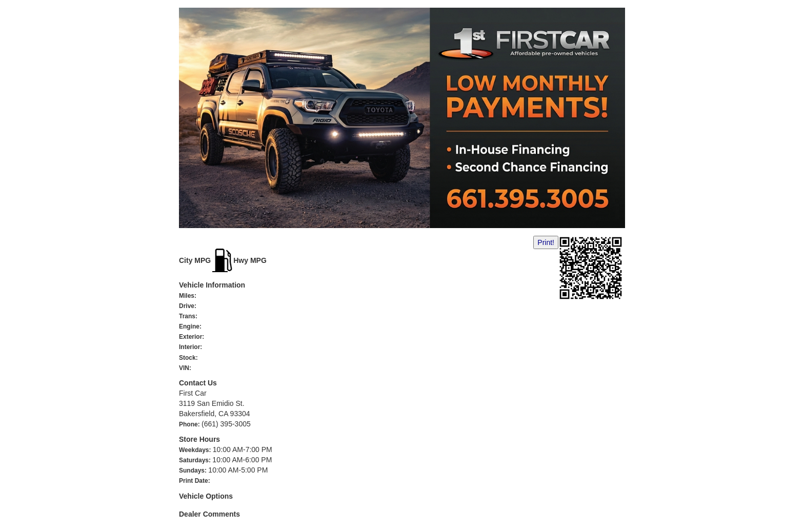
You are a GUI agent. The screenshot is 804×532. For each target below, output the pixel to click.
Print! (546, 242)
